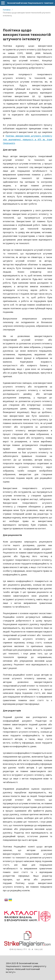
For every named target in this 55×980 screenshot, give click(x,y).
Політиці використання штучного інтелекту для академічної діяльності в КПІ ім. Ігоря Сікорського (27, 139)
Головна (7, 10)
